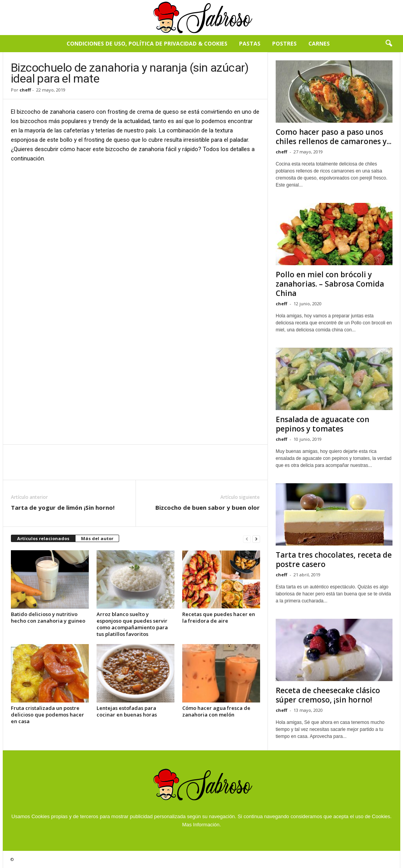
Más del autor (97, 538)
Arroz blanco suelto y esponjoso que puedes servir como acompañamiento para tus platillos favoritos (132, 624)
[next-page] (256, 539)
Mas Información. (202, 825)
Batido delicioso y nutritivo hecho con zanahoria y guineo (48, 617)
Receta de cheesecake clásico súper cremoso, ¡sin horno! (328, 695)
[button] (389, 44)
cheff (25, 90)
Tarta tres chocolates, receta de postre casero (334, 560)
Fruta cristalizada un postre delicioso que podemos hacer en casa (48, 715)
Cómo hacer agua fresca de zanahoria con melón (216, 711)
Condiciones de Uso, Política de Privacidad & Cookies (147, 43)
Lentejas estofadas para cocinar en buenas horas (127, 711)
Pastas (250, 43)
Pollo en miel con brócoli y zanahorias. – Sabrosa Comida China (330, 284)
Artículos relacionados (43, 538)
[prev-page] (247, 539)
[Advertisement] (136, 227)
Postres (284, 43)
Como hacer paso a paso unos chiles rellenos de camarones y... (333, 137)
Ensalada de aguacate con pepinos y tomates (322, 424)
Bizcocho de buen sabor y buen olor (208, 507)
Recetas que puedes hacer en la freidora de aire (219, 617)
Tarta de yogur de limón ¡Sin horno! (63, 507)
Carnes (319, 43)
